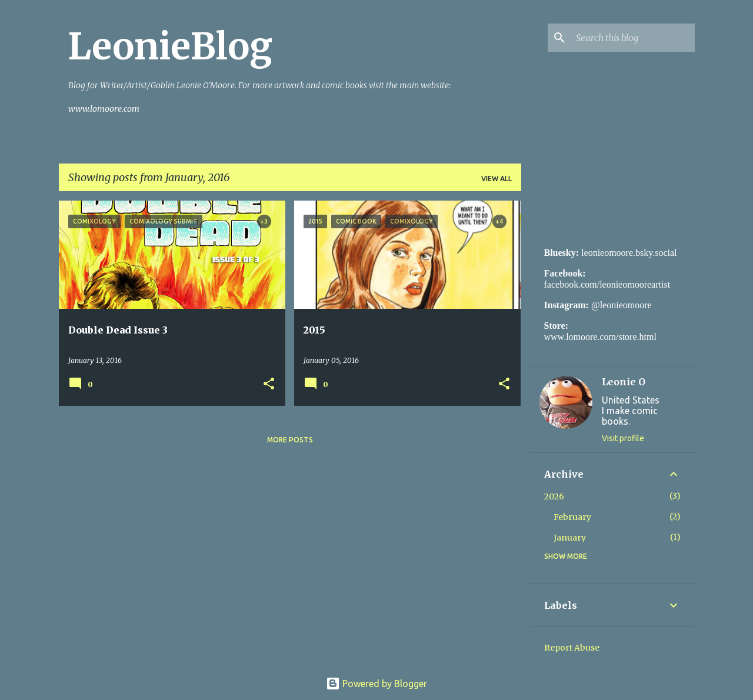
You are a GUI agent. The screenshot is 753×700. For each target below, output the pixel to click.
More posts (290, 440)
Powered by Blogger (376, 684)
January (570, 538)
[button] (269, 384)
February (572, 517)
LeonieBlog (170, 46)
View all (497, 179)
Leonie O (624, 382)
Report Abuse (572, 648)
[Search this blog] (633, 38)
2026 (554, 496)
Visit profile (623, 438)
